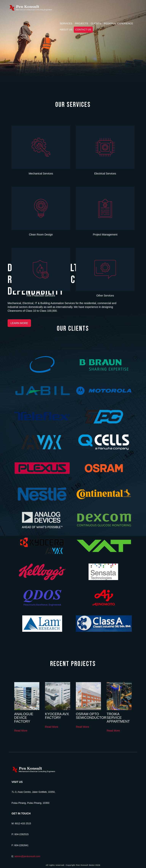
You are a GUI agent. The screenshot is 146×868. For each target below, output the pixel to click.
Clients (96, 23)
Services (66, 23)
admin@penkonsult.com (27, 856)
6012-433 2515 (23, 824)
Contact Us (83, 30)
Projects (81, 23)
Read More (21, 731)
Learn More (19, 323)
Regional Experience (118, 23)
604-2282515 (21, 834)
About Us (66, 30)
